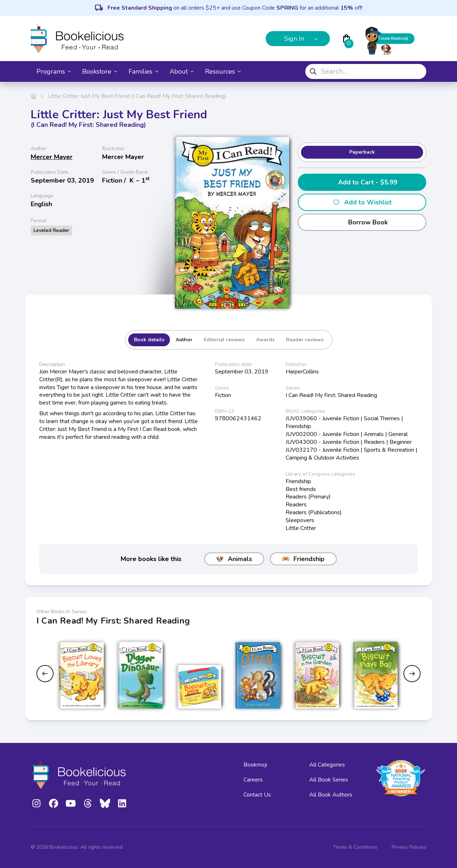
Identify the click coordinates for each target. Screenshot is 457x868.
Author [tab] (184, 340)
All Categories (327, 765)
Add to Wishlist (362, 202)
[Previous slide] (45, 674)
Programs (54, 71)
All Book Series (329, 780)
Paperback (362, 152)
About (182, 71)
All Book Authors (331, 795)
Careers (253, 780)
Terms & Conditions (355, 847)
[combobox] (366, 71)
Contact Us (257, 795)
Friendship (303, 559)
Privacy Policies (409, 847)
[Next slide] (412, 674)
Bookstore (100, 71)
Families (143, 71)
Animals (234, 559)
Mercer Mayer (52, 157)
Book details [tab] (149, 340)
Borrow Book (362, 222)
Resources (223, 71)
